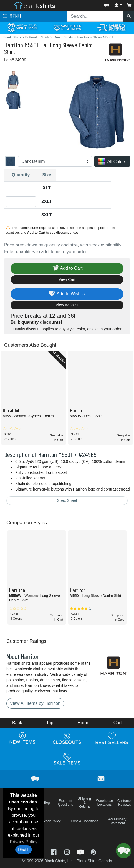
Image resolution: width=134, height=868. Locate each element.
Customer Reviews (125, 803)
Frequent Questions (65, 803)
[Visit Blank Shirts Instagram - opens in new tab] (68, 852)
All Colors (112, 162)
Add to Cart (67, 269)
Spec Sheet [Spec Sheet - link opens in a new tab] (67, 500)
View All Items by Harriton (35, 703)
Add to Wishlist (67, 294)
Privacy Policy (24, 842)
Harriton (14, 45)
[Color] (55, 161)
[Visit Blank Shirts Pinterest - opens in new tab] (93, 852)
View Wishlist (67, 305)
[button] (107, 4)
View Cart (67, 279)
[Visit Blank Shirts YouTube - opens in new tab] (81, 852)
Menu (11, 16)
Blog (47, 803)
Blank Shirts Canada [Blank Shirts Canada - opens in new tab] (94, 861)
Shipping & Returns (84, 803)
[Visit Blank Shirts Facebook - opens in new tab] (54, 852)
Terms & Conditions (84, 821)
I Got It (24, 849)
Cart (118, 723)
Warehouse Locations (104, 803)
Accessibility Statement (117, 821)
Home (83, 723)
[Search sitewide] (95, 16)
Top (50, 723)
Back (17, 723)
